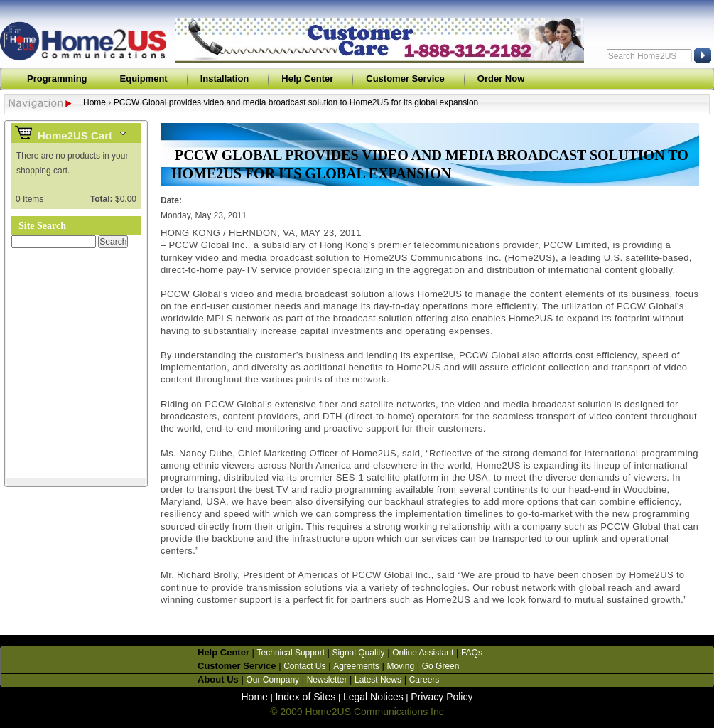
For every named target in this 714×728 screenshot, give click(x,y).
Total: (102, 199)
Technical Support (291, 653)
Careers (424, 680)
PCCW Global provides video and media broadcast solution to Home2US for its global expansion (296, 102)
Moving (400, 666)
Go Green (441, 666)
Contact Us (304, 666)
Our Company (272, 680)
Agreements (356, 666)
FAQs (472, 653)
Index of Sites (305, 697)
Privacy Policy (442, 697)
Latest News (378, 680)
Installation (225, 79)
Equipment (144, 79)
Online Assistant (423, 653)
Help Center (307, 79)
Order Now (501, 79)
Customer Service (405, 79)
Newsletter (327, 680)
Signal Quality (359, 653)
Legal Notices (373, 697)
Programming (57, 79)
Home (94, 102)
